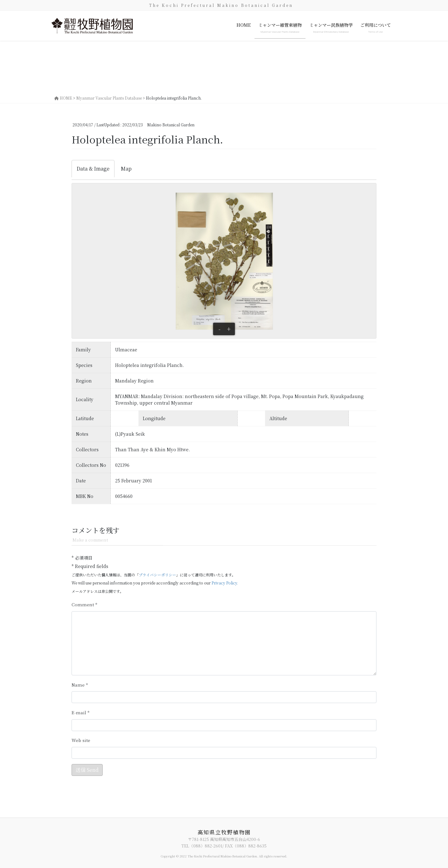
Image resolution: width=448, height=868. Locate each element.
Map (126, 169)
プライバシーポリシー (157, 575)
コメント (84, 605)
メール (81, 713)
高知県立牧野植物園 (224, 832)
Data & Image (93, 169)
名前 (80, 685)
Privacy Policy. (225, 583)
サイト (81, 740)
